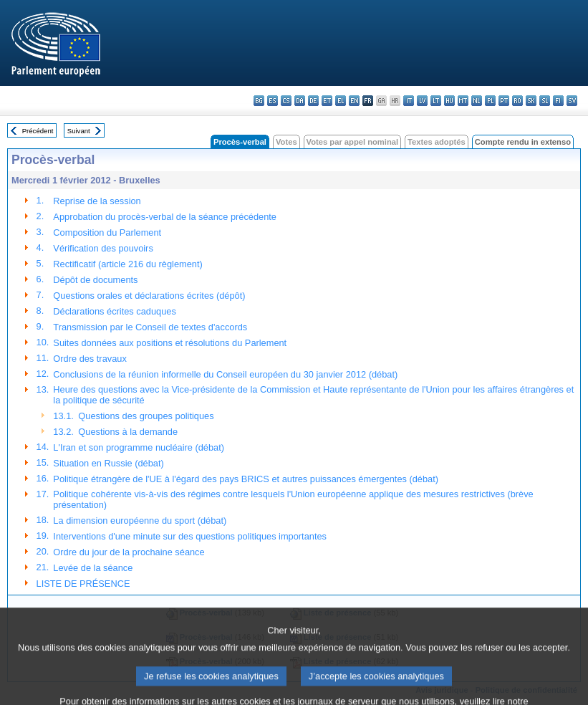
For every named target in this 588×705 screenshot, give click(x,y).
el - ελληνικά (341, 101)
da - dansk (300, 101)
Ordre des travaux (90, 359)
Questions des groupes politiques (146, 416)
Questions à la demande (128, 432)
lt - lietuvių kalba (436, 101)
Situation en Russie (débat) (108, 463)
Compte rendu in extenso (523, 142)
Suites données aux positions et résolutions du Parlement (170, 343)
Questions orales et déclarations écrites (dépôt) (149, 296)
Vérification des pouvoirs (103, 248)
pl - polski (490, 101)
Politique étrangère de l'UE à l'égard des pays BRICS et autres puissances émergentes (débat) (246, 479)
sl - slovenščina (545, 101)
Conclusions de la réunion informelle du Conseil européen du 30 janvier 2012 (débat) (225, 374)
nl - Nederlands (477, 101)
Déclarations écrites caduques (114, 311)
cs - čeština (286, 101)
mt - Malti (463, 101)
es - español (273, 101)
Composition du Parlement (107, 232)
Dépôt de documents (95, 280)
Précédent (38, 131)
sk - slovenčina (531, 101)
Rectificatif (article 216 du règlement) (127, 264)
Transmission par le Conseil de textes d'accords (150, 327)
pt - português (504, 101)
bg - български (259, 101)
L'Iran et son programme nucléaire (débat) (139, 447)
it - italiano (409, 101)
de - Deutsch (313, 101)
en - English (354, 101)
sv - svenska (572, 101)
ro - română (517, 101)
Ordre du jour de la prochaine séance (129, 552)
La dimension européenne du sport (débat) (140, 521)
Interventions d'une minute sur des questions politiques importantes (190, 536)
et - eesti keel (327, 101)
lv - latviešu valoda (422, 101)
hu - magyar (449, 101)
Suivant (79, 131)
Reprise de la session (97, 201)
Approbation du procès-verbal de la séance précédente (165, 217)
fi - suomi (558, 101)
